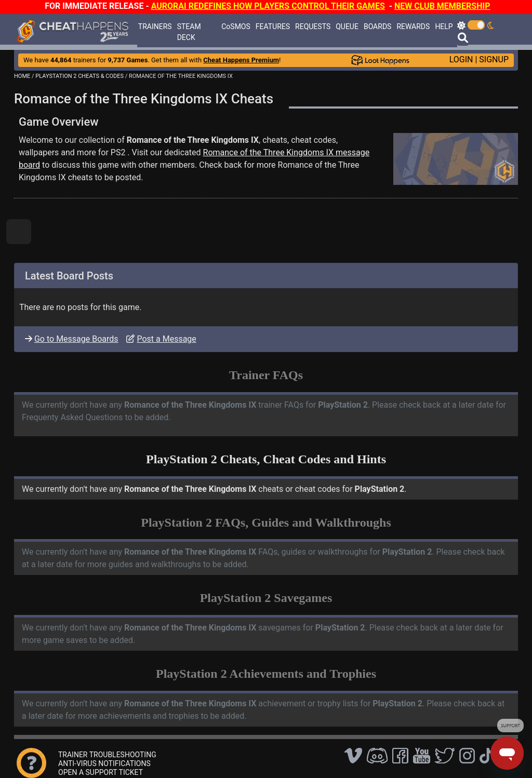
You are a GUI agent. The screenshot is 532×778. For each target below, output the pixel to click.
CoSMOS (236, 26)
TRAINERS (155, 26)
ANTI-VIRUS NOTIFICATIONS (104, 763)
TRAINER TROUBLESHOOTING (107, 755)
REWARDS (413, 26)
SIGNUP (494, 59)
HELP (444, 26)
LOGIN (461, 59)
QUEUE (347, 26)
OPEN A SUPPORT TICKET (101, 772)
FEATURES (273, 26)
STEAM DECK (189, 32)
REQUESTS (313, 26)
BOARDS (377, 26)
